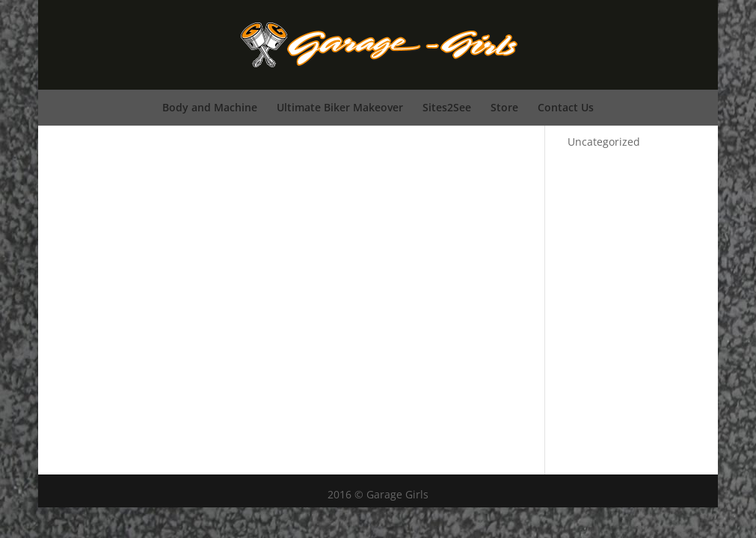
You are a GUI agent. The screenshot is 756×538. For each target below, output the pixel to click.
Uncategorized (604, 142)
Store (504, 107)
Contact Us (566, 107)
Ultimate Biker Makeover (340, 107)
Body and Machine (210, 107)
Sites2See (447, 107)
